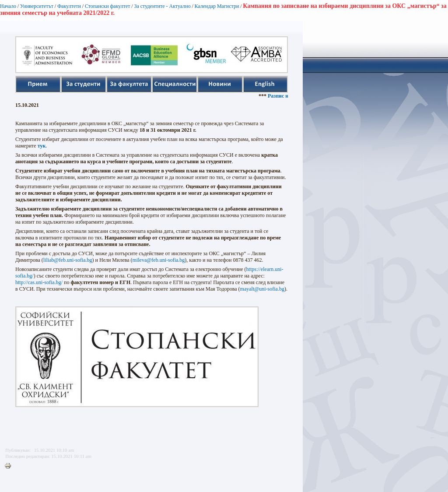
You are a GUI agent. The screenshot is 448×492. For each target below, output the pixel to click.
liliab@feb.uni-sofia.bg (68, 260)
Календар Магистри (217, 6)
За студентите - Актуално (162, 6)
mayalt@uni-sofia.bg (262, 289)
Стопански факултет (108, 6)
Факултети (69, 6)
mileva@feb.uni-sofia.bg (159, 260)
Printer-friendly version (10, 466)
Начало (8, 6)
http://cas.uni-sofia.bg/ (39, 282)
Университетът (37, 6)
